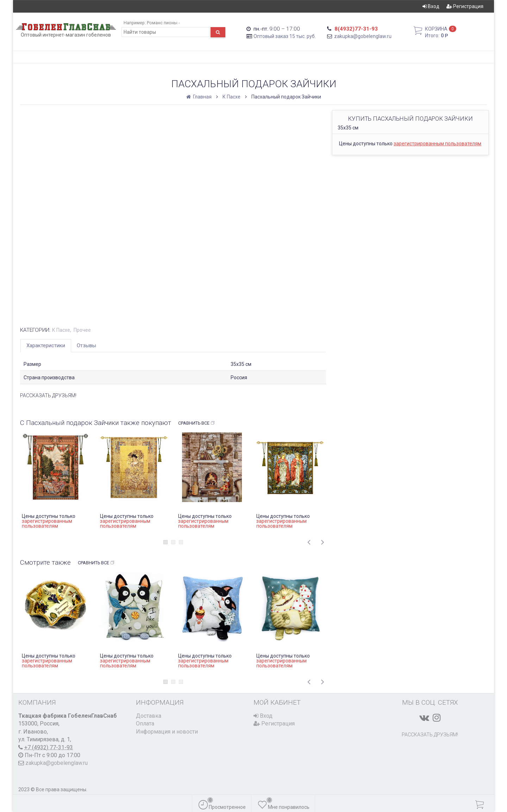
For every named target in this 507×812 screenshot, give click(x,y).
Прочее (82, 330)
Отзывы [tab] (86, 345)
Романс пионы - (163, 23)
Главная (199, 97)
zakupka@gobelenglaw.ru (363, 36)
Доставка (149, 716)
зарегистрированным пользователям (437, 144)
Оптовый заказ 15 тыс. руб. (285, 36)
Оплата (145, 724)
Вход (431, 6)
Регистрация (465, 6)
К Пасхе (231, 97)
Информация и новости (167, 732)
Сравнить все (197, 423)
